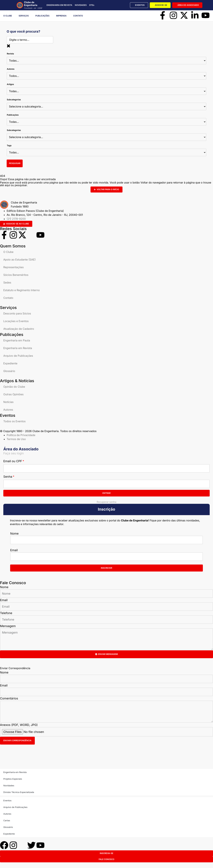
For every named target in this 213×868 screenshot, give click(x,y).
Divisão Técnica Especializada (19, 792)
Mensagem (8, 626)
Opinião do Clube (14, 387)
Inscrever (106, 568)
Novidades (9, 786)
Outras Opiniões (13, 395)
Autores (8, 410)
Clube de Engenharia (35, 5)
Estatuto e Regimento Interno (22, 291)
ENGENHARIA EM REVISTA (59, 5)
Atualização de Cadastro (19, 329)
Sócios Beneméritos (16, 275)
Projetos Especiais (13, 779)
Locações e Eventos (16, 322)
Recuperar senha (106, 502)
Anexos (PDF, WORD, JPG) (19, 725)
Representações (13, 268)
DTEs (92, 5)
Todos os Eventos (14, 422)
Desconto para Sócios (17, 314)
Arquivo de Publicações (18, 356)
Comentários (9, 699)
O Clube (8, 16)
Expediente (10, 364)
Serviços (24, 16)
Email (14, 551)
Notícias (8, 402)
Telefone (6, 613)
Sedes (7, 283)
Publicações (43, 16)
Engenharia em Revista (18, 349)
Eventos (7, 801)
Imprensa (61, 16)
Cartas (7, 821)
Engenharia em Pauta (17, 341)
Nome (14, 534)
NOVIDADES (81, 5)
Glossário (9, 372)
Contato (78, 16)
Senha (8, 477)
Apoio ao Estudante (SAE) (19, 260)
